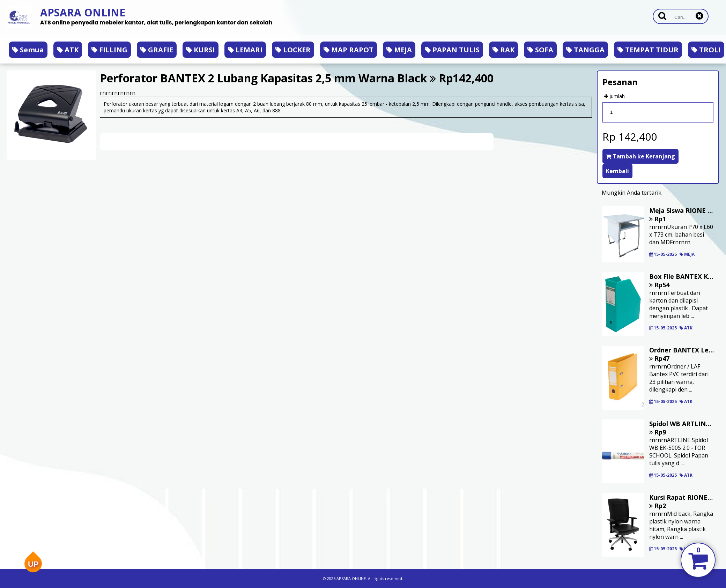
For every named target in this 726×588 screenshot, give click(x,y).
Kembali (617, 171)
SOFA (540, 50)
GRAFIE (157, 50)
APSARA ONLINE (83, 12)
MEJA (399, 50)
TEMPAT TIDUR (648, 50)
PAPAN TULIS (452, 50)
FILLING (109, 50)
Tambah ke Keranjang (640, 156)
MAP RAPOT (349, 50)
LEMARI (245, 50)
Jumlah (614, 96)
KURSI (201, 50)
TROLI (706, 50)
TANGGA (585, 50)
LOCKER (293, 50)
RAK (503, 50)
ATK (68, 50)
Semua (28, 50)
